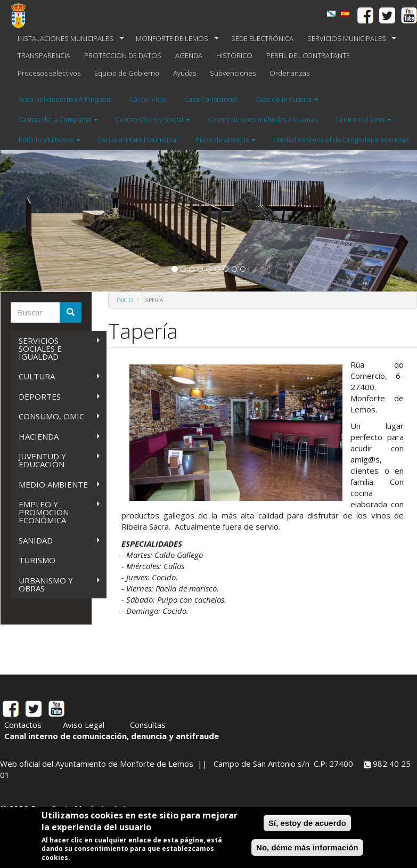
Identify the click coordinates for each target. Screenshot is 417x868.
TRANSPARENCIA (44, 55)
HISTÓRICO (234, 55)
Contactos (23, 725)
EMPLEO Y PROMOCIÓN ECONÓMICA (56, 512)
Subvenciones (233, 73)
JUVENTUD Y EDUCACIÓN (56, 460)
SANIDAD (56, 541)
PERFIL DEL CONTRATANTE (308, 55)
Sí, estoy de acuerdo (307, 823)
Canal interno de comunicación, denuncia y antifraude (112, 736)
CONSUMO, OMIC (56, 416)
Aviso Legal (84, 725)
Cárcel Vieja (148, 99)
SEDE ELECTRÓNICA (262, 38)
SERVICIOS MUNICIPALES (349, 39)
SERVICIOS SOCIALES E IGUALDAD (56, 348)
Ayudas (185, 73)
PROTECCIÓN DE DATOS (123, 55)
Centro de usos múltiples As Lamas (263, 119)
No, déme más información (307, 847)
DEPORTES (56, 397)
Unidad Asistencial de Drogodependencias (341, 140)
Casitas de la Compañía (58, 119)
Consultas (148, 725)
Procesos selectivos (49, 73)
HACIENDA (56, 437)
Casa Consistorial (211, 99)
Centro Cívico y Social (153, 119)
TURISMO (37, 560)
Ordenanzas (289, 73)
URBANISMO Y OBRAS (56, 584)
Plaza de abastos (226, 140)
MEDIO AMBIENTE (56, 485)
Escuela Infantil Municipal (138, 140)
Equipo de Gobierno (127, 73)
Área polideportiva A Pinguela (65, 99)
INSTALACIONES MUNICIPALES (67, 39)
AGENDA (189, 55)
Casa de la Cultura (287, 99)
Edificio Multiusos (50, 140)
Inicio (125, 300)
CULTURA (56, 376)
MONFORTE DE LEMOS (174, 39)
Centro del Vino (363, 119)
